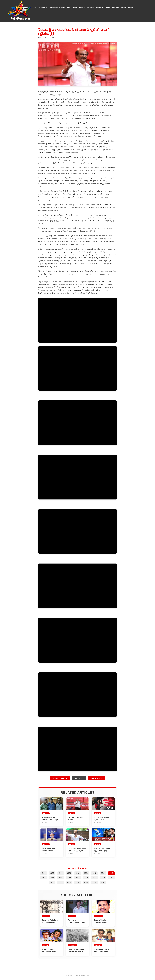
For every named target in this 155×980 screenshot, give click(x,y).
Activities (116, 8)
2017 (44, 878)
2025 (52, 873)
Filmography (44, 8)
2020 (94, 873)
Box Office (54, 8)
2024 (61, 873)
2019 (103, 873)
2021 (86, 873)
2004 (86, 882)
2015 (61, 878)
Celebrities (100, 8)
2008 (52, 882)
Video (68, 8)
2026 (44, 873)
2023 (69, 873)
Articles (82, 8)
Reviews (75, 8)
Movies (130, 8)
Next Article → (97, 778)
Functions (91, 8)
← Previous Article (60, 778)
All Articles (79, 778)
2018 (111, 873)
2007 (61, 882)
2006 (69, 882)
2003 (94, 882)
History (123, 8)
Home (35, 8)
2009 (111, 878)
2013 (77, 878)
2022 (77, 873)
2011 (94, 878)
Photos (62, 8)
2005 (77, 882)
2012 (86, 878)
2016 (52, 878)
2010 (103, 878)
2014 (69, 878)
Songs (108, 8)
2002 (103, 882)
